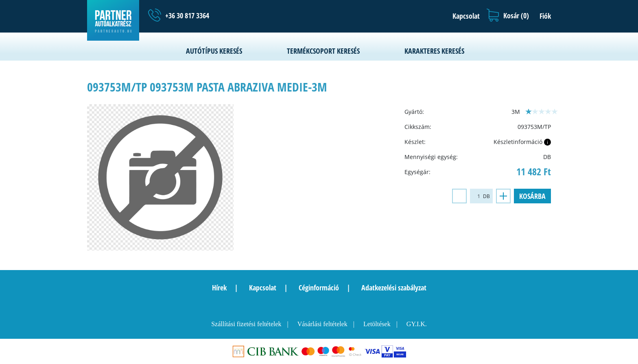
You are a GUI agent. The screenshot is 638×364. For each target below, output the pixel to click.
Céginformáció (319, 288)
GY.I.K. (417, 324)
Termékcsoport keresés (323, 51)
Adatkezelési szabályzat (394, 288)
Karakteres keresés (434, 51)
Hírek (219, 288)
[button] (464, 16)
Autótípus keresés (214, 51)
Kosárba (532, 196)
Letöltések (377, 324)
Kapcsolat (263, 288)
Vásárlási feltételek (322, 324)
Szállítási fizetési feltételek (246, 324)
